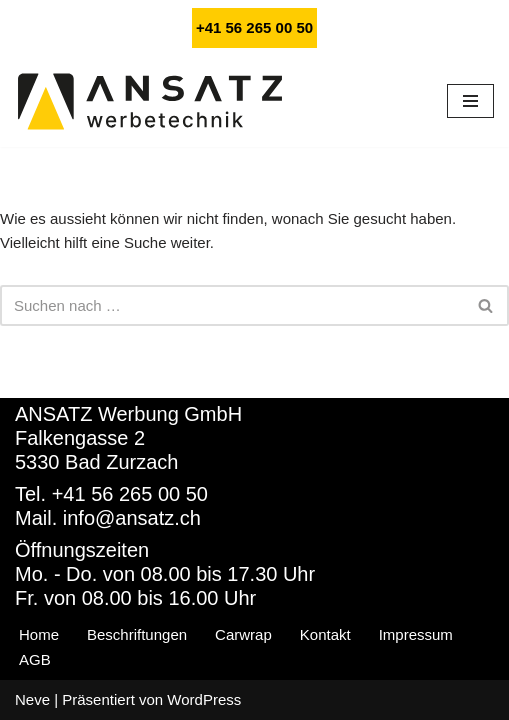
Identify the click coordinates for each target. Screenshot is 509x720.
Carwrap (243, 634)
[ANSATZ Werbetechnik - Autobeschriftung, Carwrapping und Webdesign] (150, 101)
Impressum (416, 634)
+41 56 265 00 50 (254, 27)
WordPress (204, 699)
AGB (35, 659)
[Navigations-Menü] (470, 101)
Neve (32, 699)
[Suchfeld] (232, 305)
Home (39, 634)
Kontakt (325, 634)
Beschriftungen (137, 634)
